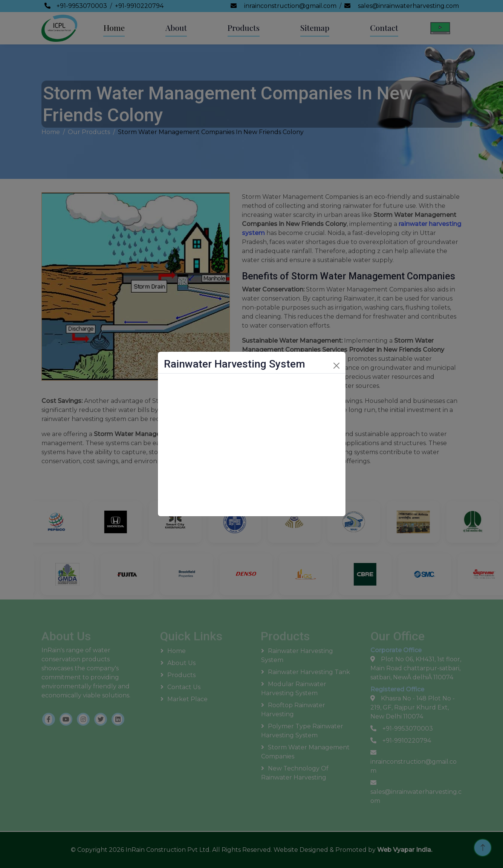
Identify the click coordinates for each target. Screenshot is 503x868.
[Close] (336, 366)
